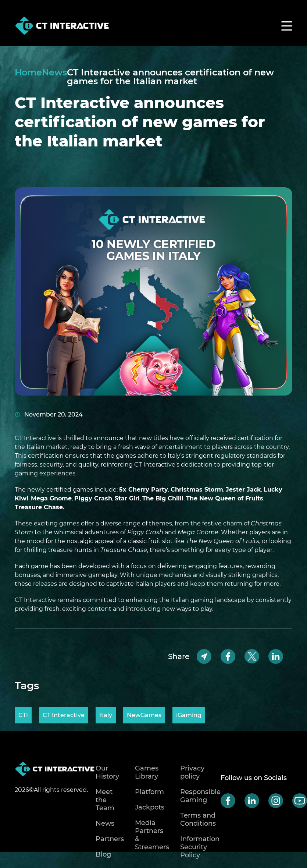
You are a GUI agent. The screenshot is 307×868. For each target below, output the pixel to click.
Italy (106, 715)
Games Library (147, 772)
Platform (149, 792)
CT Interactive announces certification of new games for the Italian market (170, 77)
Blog (103, 854)
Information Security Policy (200, 847)
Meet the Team (105, 800)
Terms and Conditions (198, 819)
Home (28, 73)
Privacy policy (192, 772)
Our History (107, 772)
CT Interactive (64, 715)
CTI (23, 715)
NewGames (144, 715)
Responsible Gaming (200, 796)
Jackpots (150, 807)
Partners (110, 839)
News (54, 73)
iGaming (189, 715)
